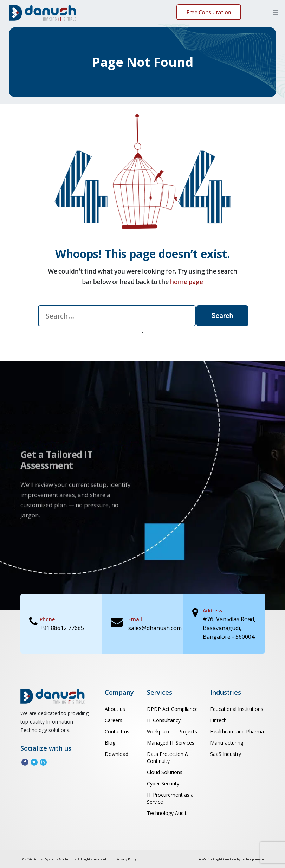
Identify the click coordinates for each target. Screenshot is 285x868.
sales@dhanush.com (155, 628)
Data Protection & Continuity (168, 757)
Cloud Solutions (165, 772)
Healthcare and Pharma (237, 731)
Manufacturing (227, 743)
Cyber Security (163, 783)
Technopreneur (253, 859)
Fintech (218, 720)
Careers (114, 720)
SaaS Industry (226, 754)
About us (115, 709)
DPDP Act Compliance (172, 709)
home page (187, 282)
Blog (110, 743)
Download (116, 754)
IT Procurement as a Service (170, 798)
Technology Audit (167, 813)
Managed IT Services (171, 743)
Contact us (117, 731)
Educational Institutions (237, 709)
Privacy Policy (127, 859)
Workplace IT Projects (172, 731)
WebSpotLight (212, 859)
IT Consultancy (164, 720)
